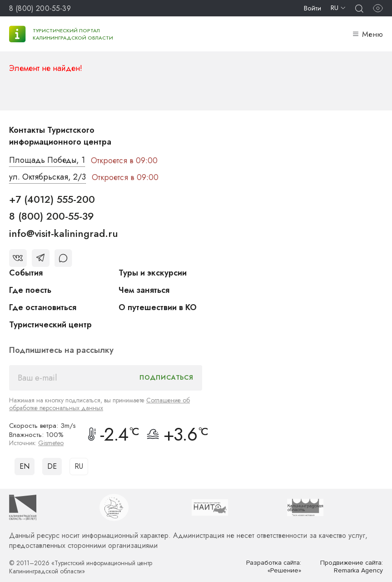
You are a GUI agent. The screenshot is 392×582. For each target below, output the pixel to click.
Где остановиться (43, 307)
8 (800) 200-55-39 (40, 8)
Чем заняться (144, 290)
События (26, 273)
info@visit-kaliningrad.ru (64, 233)
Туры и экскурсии (153, 273)
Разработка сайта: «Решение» (274, 567)
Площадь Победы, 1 (47, 161)
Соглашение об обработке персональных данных (99, 404)
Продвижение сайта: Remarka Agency (352, 567)
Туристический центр (50, 325)
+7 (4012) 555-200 (52, 199)
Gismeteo (51, 443)
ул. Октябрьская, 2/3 (47, 177)
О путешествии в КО (158, 307)
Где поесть (30, 290)
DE (52, 466)
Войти (313, 8)
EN (25, 466)
